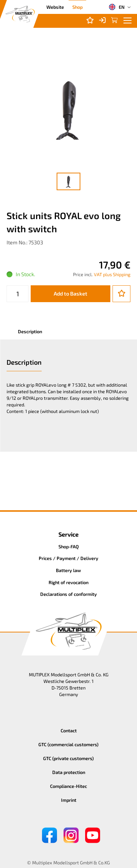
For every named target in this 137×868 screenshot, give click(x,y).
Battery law (68, 570)
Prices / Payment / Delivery (68, 558)
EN (117, 7)
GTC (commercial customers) (68, 744)
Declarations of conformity (68, 594)
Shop (77, 7)
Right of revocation (68, 582)
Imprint (69, 800)
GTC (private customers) (68, 758)
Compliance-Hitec (68, 786)
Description (30, 331)
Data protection (69, 772)
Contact (69, 730)
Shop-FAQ (69, 546)
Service (68, 534)
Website (55, 7)
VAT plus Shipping (112, 274)
